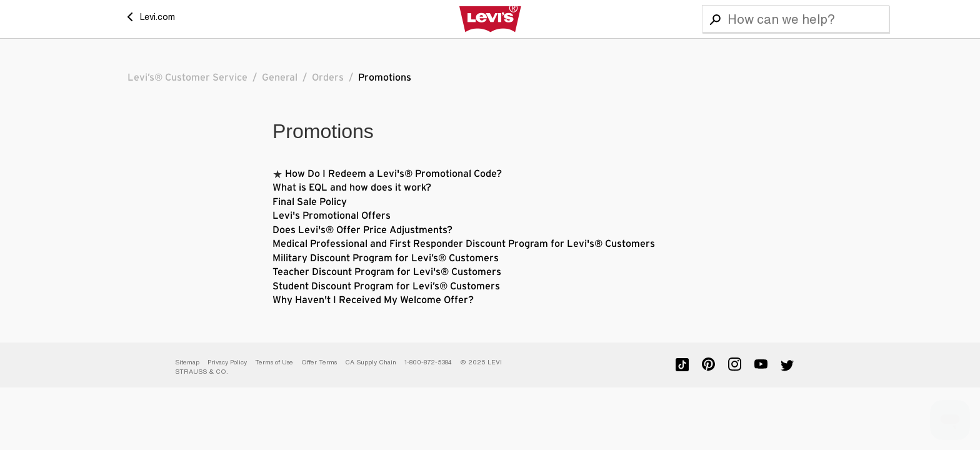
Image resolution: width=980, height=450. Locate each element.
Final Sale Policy (310, 202)
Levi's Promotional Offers (332, 216)
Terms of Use (274, 362)
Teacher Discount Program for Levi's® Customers (387, 272)
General (280, 77)
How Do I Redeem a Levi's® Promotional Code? (393, 174)
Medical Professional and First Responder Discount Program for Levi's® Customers (464, 244)
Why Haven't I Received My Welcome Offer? (373, 300)
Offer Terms (319, 362)
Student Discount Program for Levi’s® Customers (386, 286)
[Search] (796, 19)
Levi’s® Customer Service (187, 77)
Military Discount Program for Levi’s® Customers (386, 258)
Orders (328, 77)
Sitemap (187, 362)
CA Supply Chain (371, 362)
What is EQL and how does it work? (352, 187)
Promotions (385, 77)
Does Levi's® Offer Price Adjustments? (362, 230)
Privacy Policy (227, 362)
